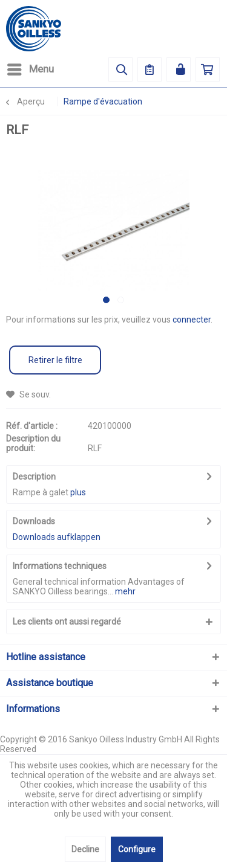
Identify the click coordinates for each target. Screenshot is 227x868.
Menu (31, 67)
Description (34, 477)
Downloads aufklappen (57, 537)
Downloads (34, 521)
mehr (125, 591)
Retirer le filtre (55, 360)
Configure (137, 849)
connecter (192, 320)
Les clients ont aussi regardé (67, 622)
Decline (85, 849)
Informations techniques (60, 566)
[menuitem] (30, 69)
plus (78, 492)
